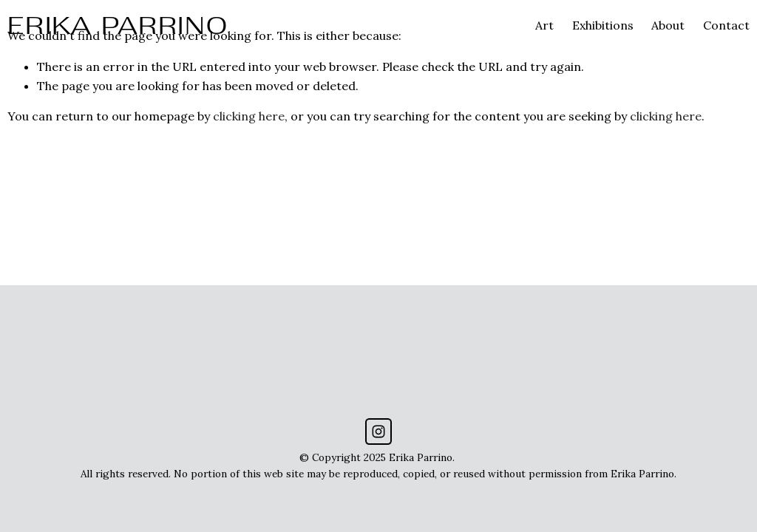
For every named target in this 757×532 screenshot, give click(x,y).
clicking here (249, 116)
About (668, 25)
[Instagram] (378, 432)
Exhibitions (603, 25)
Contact (726, 25)
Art (544, 25)
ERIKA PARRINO (118, 25)
